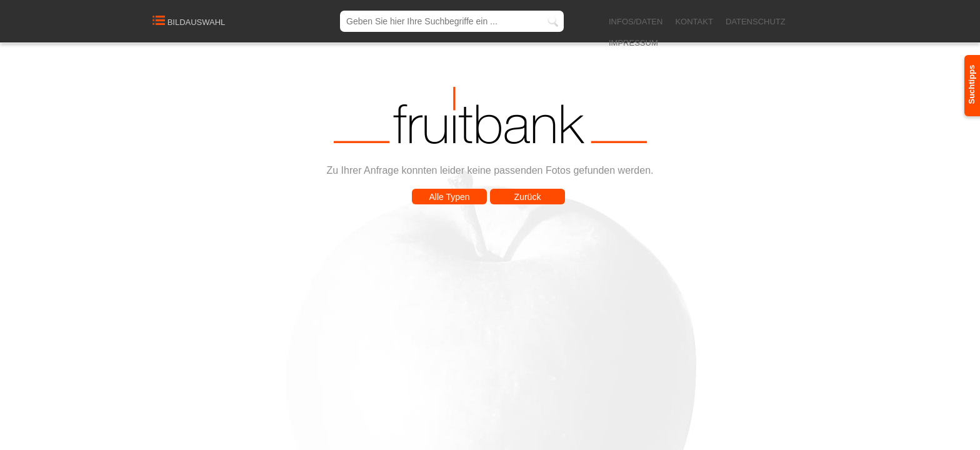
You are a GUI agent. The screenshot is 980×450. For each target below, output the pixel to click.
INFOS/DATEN (636, 22)
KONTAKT (694, 22)
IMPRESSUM (633, 43)
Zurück (528, 197)
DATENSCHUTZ (756, 22)
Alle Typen (449, 197)
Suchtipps (972, 85)
